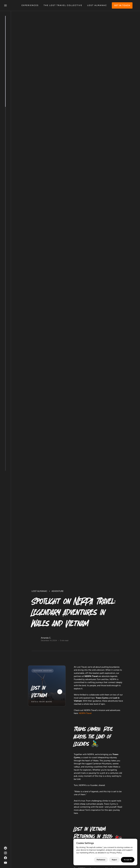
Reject (114, 860)
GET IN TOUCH (122, 5)
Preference (101, 860)
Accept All (128, 860)
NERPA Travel (85, 713)
